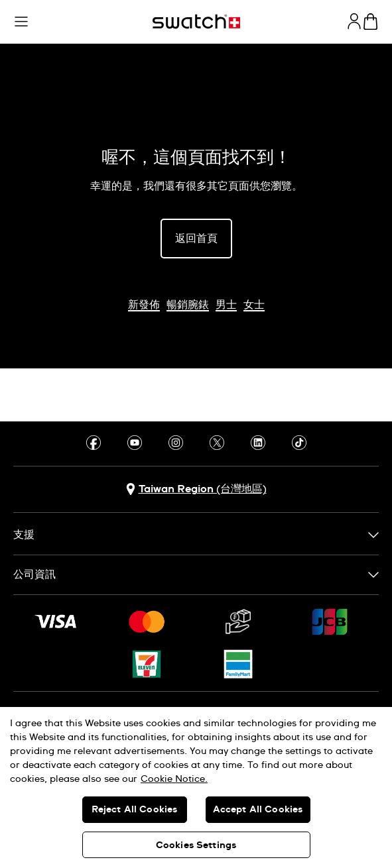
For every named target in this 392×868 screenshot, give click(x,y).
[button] (21, 22)
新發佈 (144, 305)
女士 (254, 305)
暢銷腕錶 (188, 305)
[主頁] (196, 22)
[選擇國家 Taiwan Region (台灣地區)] (196, 489)
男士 (226, 305)
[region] (196, 787)
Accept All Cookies (258, 810)
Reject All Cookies (135, 810)
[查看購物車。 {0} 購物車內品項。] (370, 22)
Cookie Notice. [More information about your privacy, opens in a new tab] (174, 779)
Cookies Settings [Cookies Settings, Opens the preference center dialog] (196, 845)
